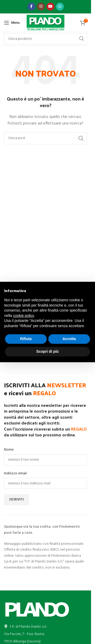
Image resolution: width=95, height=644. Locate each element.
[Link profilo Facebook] (31, 7)
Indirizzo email (15, 474)
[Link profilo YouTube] (50, 7)
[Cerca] (46, 138)
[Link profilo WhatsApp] (60, 7)
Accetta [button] (69, 339)
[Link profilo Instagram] (41, 7)
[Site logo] (46, 23)
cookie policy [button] (23, 316)
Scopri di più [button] (48, 351)
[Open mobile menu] (12, 23)
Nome (9, 450)
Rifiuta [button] (26, 339)
